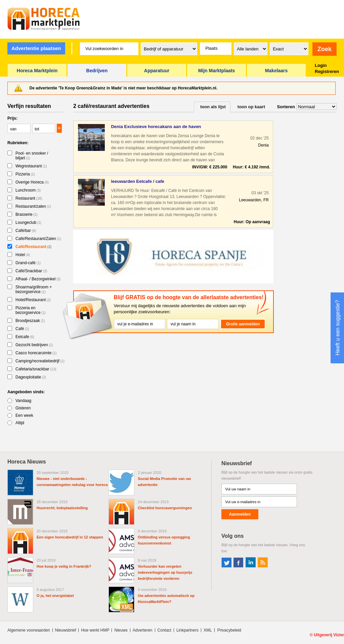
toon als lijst (213, 107)
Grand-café (28, 263)
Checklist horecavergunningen (165, 508)
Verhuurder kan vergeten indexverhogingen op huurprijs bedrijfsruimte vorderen (165, 572)
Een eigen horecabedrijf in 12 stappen (70, 537)
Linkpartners (187, 630)
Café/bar (26, 231)
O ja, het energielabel (55, 596)
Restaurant (29, 198)
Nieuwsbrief (66, 630)
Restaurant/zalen (33, 206)
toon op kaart (251, 107)
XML (208, 630)
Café (22, 329)
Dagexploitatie (31, 377)
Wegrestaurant (31, 166)
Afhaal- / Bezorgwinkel (38, 279)
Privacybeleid (229, 630)
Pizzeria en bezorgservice (31, 310)
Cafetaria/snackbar (36, 369)
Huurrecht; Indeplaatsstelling (62, 508)
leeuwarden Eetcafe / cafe (137, 181)
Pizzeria (25, 174)
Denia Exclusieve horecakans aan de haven (156, 127)
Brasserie (27, 214)
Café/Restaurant (33, 247)
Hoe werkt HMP (95, 630)
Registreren (327, 71)
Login (321, 65)
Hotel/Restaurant (33, 300)
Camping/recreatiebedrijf (40, 361)
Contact (164, 630)
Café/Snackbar (31, 271)
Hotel (23, 255)
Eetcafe (25, 337)
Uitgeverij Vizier (329, 635)
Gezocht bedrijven (34, 345)
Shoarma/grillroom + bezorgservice (34, 289)
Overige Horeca (32, 182)
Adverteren (143, 630)
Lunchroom (28, 190)
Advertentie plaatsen (36, 48)
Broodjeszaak (30, 321)
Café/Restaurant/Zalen (38, 239)
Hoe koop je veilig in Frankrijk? (64, 566)
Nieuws (121, 630)
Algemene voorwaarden (29, 630)
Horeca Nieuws (27, 462)
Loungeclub (28, 223)
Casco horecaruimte (36, 353)
